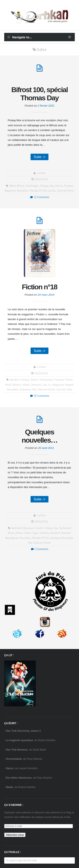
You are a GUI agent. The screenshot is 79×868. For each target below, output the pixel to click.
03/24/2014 (42, 373)
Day (52, 186)
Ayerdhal (15, 380)
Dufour (59, 186)
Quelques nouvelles (62, 538)
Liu (50, 385)
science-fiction (66, 191)
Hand (8, 385)
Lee (45, 385)
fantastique (47, 380)
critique (44, 186)
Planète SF (35, 191)
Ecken (28, 533)
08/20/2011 (42, 522)
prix (47, 538)
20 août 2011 (46, 448)
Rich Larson (49, 191)
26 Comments (39, 396)
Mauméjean (12, 538)
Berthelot (17, 528)
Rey (34, 390)
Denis (11, 533)
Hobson (17, 385)
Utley (69, 390)
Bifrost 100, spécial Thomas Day (39, 94)
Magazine (10, 191)
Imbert (26, 385)
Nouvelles (23, 191)
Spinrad (61, 390)
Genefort (55, 533)
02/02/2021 (42, 179)
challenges (32, 186)
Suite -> (40, 157)
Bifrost (21, 186)
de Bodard (65, 528)
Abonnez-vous (15, 835)
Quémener (25, 390)
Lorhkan (42, 173)
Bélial (13, 186)
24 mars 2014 (46, 295)
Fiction (69, 380)
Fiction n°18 (40, 287)
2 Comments (39, 549)
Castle (39, 528)
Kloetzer (66, 533)
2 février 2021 (46, 106)
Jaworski (36, 385)
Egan (36, 533)
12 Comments (39, 197)
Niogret (69, 385)
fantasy (69, 186)
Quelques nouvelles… (40, 436)
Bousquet (29, 528)
